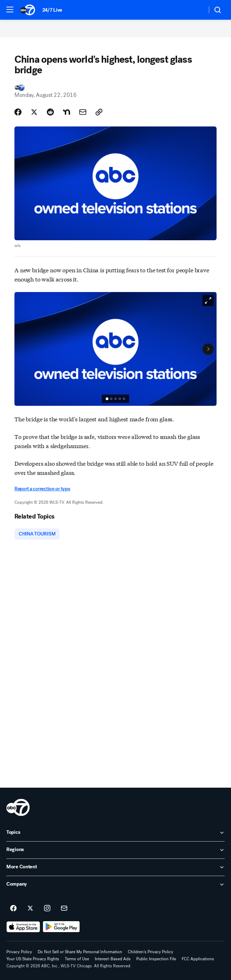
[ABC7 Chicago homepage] (28, 10)
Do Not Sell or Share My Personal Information (80, 952)
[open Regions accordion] (115, 850)
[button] (10, 10)
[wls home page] (18, 807)
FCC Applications (198, 959)
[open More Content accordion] (115, 867)
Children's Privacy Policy (151, 952)
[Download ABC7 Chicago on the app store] (23, 927)
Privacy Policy (19, 952)
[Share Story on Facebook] (18, 112)
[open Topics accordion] (115, 833)
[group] (115, 399)
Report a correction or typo (42, 489)
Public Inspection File (156, 959)
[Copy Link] (99, 112)
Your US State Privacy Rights (33, 959)
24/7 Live (52, 10)
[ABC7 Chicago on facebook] (13, 908)
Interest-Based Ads (113, 959)
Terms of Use (77, 959)
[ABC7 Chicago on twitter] (30, 908)
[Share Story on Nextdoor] (67, 112)
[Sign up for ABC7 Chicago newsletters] (64, 908)
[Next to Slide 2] (208, 349)
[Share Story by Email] (83, 112)
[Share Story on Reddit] (50, 112)
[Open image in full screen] (208, 300)
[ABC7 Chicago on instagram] (47, 908)
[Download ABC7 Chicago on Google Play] (61, 927)
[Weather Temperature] (196, 10)
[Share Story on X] (34, 112)
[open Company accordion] (115, 885)
